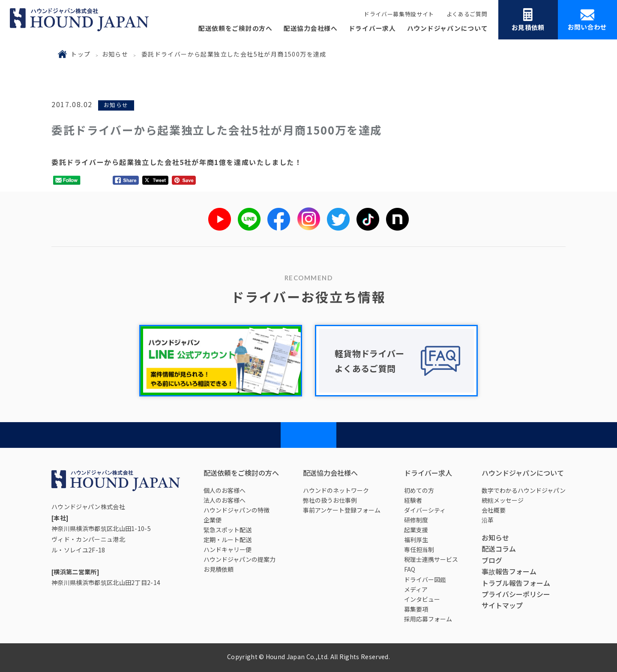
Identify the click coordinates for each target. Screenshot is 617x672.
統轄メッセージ (503, 500)
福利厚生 (416, 540)
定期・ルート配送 (228, 540)
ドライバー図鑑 (425, 579)
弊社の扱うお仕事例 (330, 500)
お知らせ (115, 54)
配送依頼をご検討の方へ (235, 28)
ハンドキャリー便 (228, 549)
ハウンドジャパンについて (448, 28)
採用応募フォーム (428, 619)
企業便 (213, 520)
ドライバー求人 (372, 28)
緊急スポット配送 (228, 530)
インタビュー (422, 599)
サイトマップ (502, 605)
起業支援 (416, 530)
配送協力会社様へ (311, 28)
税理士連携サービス (431, 559)
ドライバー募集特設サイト (399, 14)
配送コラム (499, 549)
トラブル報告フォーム (516, 583)
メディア (416, 589)
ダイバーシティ (425, 510)
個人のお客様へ (225, 490)
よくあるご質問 (467, 14)
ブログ (492, 560)
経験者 (413, 500)
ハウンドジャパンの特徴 (237, 510)
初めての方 (419, 490)
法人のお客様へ (225, 500)
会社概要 (494, 510)
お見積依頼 (528, 20)
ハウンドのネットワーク (336, 490)
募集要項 (416, 609)
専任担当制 (419, 549)
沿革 (488, 520)
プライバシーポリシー (516, 594)
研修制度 (416, 520)
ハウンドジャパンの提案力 (240, 559)
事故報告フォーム (509, 571)
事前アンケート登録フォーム (342, 510)
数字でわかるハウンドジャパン (524, 490)
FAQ (410, 569)
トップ (81, 54)
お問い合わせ (587, 20)
